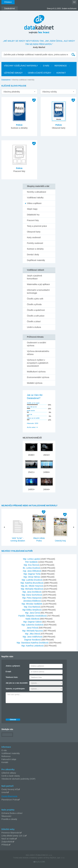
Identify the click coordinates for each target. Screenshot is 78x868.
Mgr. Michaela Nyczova (33, 631)
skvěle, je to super (33, 403)
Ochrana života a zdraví (12, 813)
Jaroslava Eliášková (32, 601)
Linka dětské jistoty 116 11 (13, 836)
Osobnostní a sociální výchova (37, 344)
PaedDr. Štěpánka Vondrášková (33, 616)
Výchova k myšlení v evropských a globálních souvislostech (38, 363)
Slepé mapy (32, 209)
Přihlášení (8, 2)
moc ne (29, 414)
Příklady (5, 845)
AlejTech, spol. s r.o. (57, 858)
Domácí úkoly (33, 255)
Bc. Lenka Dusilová (32, 568)
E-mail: (9, 672)
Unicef (4, 792)
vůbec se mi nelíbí (33, 418)
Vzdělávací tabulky (35, 198)
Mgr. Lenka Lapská (32, 559)
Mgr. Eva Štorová (32, 565)
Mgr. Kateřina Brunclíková (32, 583)
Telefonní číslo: (12, 677)
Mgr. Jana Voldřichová (33, 637)
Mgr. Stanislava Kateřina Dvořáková (33, 643)
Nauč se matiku (8, 839)
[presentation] (27, 710)
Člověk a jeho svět (35, 299)
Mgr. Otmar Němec (32, 577)
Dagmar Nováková (33, 640)
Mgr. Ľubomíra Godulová (33, 625)
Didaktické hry (33, 215)
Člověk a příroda (34, 304)
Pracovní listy (33, 220)
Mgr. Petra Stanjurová (32, 598)
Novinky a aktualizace (37, 192)
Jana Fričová (33, 628)
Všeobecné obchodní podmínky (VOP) (18, 779)
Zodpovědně (7, 842)
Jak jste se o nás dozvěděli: (17, 683)
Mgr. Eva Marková (32, 607)
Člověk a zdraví (34, 321)
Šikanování (6, 816)
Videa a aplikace (34, 203)
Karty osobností (34, 237)
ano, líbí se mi (32, 407)
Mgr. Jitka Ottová (33, 634)
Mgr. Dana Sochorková (32, 595)
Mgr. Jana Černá (33, 613)
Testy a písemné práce (37, 226)
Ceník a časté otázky (11, 776)
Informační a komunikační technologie (38, 291)
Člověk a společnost (36, 310)
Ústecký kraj (60, 541)
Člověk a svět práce (36, 316)
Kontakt (5, 762)
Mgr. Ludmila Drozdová (32, 580)
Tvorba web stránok (21, 858)
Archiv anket (31, 427)
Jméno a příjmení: (13, 666)
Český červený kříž (10, 789)
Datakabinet (6, 80)
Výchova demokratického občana (38, 353)
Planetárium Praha (10, 800)
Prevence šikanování (11, 833)
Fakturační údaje (9, 759)
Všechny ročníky (50, 92)
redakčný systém (36, 858)
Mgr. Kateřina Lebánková (33, 646)
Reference (6, 756)
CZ (74, 2)
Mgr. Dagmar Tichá (32, 574)
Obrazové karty (34, 232)
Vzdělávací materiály (11, 753)
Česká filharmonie (9, 796)
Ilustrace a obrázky (35, 249)
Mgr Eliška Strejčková (32, 610)
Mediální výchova (35, 383)
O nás (4, 750)
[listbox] (19, 92)
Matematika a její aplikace (38, 284)
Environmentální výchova (38, 377)
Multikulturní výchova (36, 372)
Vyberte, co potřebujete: (15, 689)
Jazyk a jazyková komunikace (34, 277)
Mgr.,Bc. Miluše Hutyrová (32, 586)
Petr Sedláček (32, 562)
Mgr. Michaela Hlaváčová (32, 589)
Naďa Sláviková (33, 619)
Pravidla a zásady (9, 819)
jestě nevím (31, 410)
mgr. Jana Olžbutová (32, 571)
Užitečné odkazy (9, 773)
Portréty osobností (35, 243)
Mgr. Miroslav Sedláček (32, 604)
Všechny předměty (12, 92)
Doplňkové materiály (36, 260)
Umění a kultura (34, 327)
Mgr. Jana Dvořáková (32, 592)
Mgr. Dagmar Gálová (33, 622)
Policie (19, 125)
